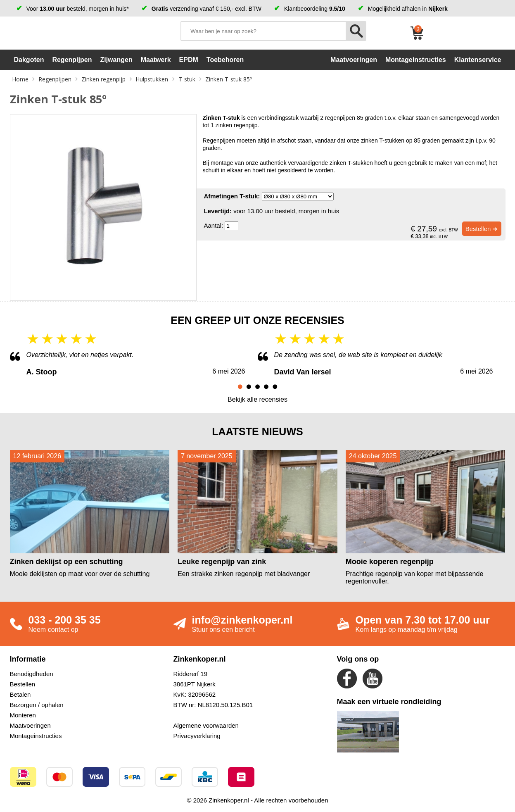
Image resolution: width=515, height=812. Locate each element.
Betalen (20, 694)
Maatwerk (156, 60)
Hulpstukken (152, 79)
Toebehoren (225, 60)
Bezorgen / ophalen (37, 705)
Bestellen (23, 684)
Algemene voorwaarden (206, 725)
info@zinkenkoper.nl (242, 620)
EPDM (189, 60)
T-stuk (187, 79)
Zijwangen (116, 60)
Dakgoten (29, 60)
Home (20, 79)
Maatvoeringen (30, 725)
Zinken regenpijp (103, 79)
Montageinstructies (36, 736)
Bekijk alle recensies (257, 399)
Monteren (23, 715)
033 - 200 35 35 (65, 620)
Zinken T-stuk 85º (229, 79)
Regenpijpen (72, 60)
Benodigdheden (32, 674)
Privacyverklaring (197, 736)
